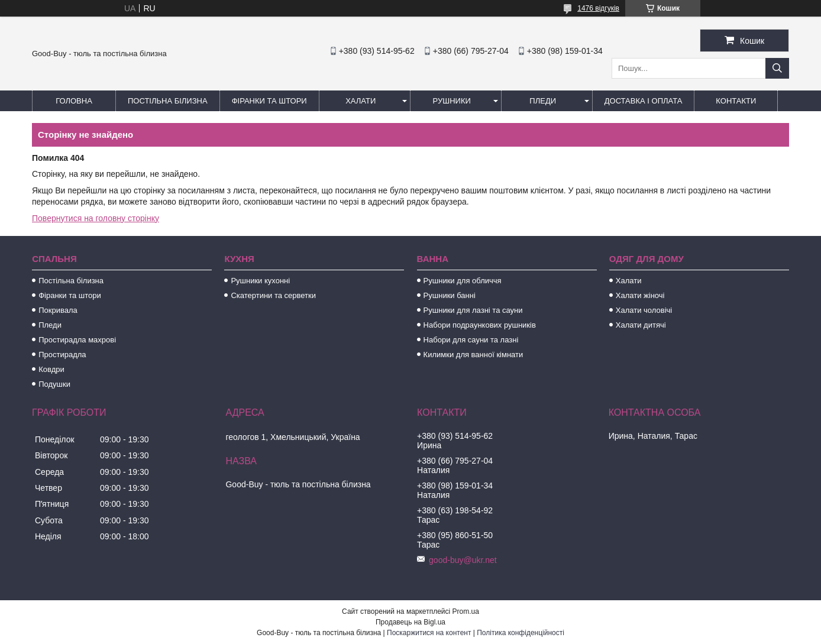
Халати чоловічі (644, 310)
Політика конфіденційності (521, 633)
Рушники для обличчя (463, 281)
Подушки (54, 384)
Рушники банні (450, 295)
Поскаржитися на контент (429, 633)
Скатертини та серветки (273, 295)
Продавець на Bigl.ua (410, 622)
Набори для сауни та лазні (471, 340)
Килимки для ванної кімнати (473, 355)
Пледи (543, 101)
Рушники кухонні (260, 281)
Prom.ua (466, 611)
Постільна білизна (168, 101)
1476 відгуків (598, 8)
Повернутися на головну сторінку (96, 218)
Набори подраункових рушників (480, 325)
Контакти (736, 101)
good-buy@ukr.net (463, 560)
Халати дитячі (641, 325)
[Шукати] (777, 68)
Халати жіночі (640, 295)
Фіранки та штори (269, 101)
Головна (74, 101)
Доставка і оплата (644, 101)
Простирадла (62, 355)
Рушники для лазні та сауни (473, 310)
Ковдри (51, 369)
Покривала (58, 310)
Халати (361, 101)
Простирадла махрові (77, 340)
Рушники (452, 101)
